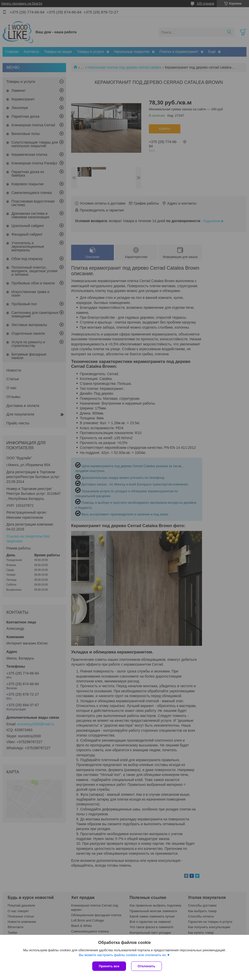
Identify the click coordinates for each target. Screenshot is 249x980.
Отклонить (146, 966)
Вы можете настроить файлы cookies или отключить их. (123, 955)
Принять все (109, 966)
